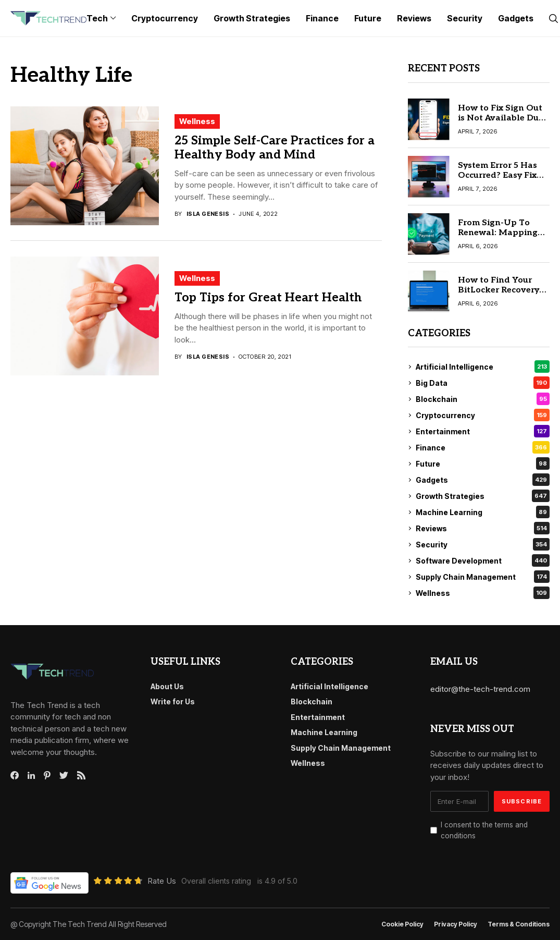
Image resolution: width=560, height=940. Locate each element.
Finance (483, 447)
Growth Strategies (483, 496)
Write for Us (173, 701)
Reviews (483, 528)
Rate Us (162, 881)
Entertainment (483, 431)
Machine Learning (483, 512)
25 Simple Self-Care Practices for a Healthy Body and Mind (275, 148)
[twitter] (64, 776)
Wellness (197, 121)
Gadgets (483, 480)
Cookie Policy (402, 924)
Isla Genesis (208, 214)
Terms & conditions (519, 924)
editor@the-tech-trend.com (480, 689)
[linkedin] (31, 776)
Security (483, 544)
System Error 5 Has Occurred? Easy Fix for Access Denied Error (497, 181)
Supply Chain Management (483, 577)
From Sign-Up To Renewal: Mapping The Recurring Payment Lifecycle (498, 238)
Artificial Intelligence (483, 367)
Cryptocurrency (483, 415)
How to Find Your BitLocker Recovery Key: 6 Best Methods (501, 290)
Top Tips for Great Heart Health (268, 298)
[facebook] (15, 775)
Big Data (483, 383)
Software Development (483, 560)
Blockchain (483, 399)
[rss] (81, 775)
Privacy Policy (456, 924)
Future (483, 463)
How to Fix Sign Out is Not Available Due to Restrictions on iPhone (501, 123)
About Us (167, 686)
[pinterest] (47, 775)
